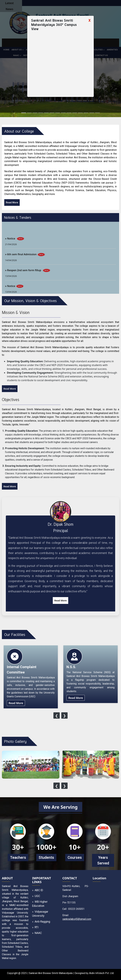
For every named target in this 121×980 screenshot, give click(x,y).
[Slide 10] (75, 113)
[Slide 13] (92, 113)
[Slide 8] (63, 113)
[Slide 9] (69, 113)
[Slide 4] (41, 113)
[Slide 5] (46, 113)
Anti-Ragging (42, 922)
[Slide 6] (52, 113)
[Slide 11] (80, 113)
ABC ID (39, 890)
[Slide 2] (29, 113)
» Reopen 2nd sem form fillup (23, 274)
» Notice (10, 242)
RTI (37, 927)
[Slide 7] (58, 113)
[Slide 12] (86, 113)
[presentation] (57, 715)
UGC (37, 896)
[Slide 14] (97, 113)
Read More (12, 203)
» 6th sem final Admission (21, 258)
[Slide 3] (35, 113)
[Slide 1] (24, 113)
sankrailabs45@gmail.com (77, 919)
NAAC (38, 933)
